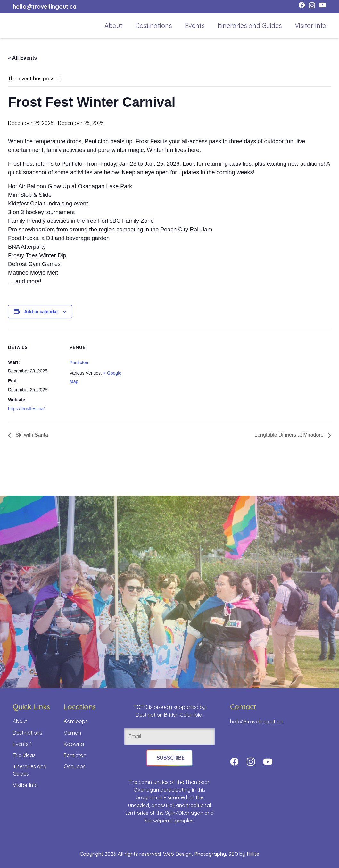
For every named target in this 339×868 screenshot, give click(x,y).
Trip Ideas (24, 755)
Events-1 (22, 744)
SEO (233, 854)
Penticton (79, 363)
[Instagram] (312, 5)
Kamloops (76, 721)
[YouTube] (322, 5)
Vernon (72, 732)
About (20, 721)
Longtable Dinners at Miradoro (290, 435)
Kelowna (74, 744)
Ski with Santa (31, 435)
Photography (210, 854)
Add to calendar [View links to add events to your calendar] (41, 312)
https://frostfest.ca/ (26, 409)
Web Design (177, 854)
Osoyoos (75, 766)
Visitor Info (25, 785)
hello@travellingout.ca (256, 722)
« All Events (22, 58)
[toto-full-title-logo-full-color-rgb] (23, 26)
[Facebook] (302, 5)
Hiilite (253, 854)
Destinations (28, 732)
